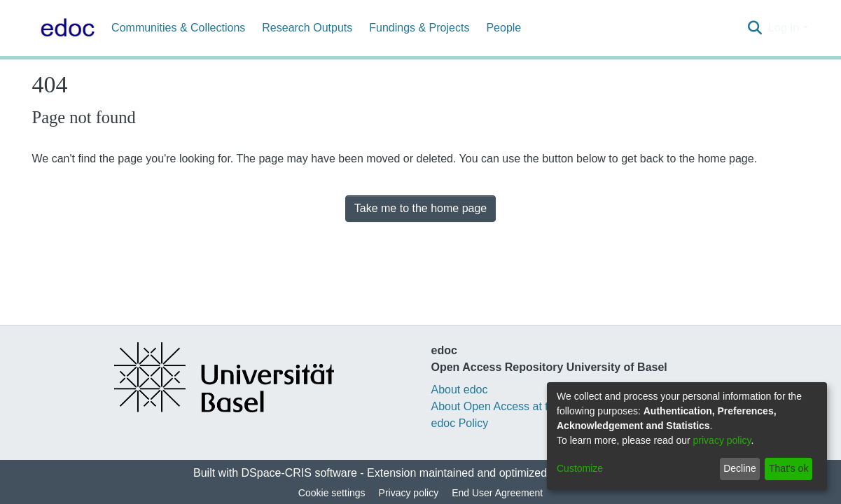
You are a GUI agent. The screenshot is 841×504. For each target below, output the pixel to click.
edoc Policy (460, 423)
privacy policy (722, 440)
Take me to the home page (420, 208)
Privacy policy (409, 493)
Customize (580, 468)
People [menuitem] (503, 28)
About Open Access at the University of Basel (544, 406)
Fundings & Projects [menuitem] (419, 28)
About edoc (460, 390)
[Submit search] (755, 28)
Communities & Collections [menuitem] (178, 28)
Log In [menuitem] (784, 28)
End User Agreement (497, 493)
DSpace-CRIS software (299, 473)
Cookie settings (332, 493)
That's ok (788, 468)
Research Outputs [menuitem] (307, 28)
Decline (740, 468)
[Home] (65, 28)
